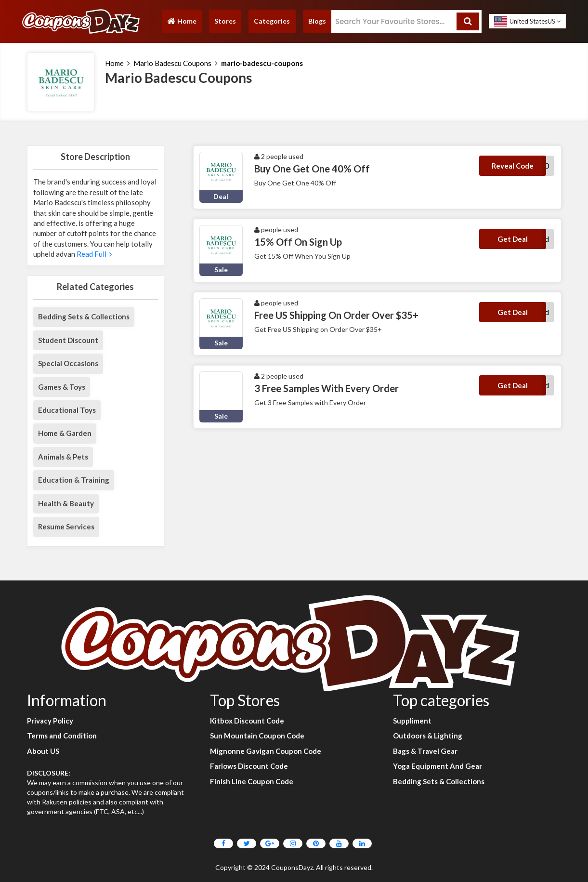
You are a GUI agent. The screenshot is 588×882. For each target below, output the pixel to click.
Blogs (317, 21)
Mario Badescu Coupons (172, 63)
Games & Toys (62, 387)
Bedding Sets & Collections (84, 316)
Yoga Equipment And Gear (438, 766)
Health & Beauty (66, 503)
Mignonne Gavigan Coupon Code (266, 751)
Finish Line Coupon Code (252, 781)
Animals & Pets (63, 457)
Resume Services (66, 527)
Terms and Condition (62, 736)
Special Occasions (68, 363)
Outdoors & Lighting (428, 736)
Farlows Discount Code (249, 766)
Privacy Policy (50, 721)
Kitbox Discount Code (247, 721)
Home (182, 23)
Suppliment (412, 721)
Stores (225, 21)
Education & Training (74, 480)
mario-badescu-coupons (262, 63)
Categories (272, 21)
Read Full (93, 254)
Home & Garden (65, 433)
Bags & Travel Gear (425, 751)
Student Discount (68, 340)
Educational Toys (67, 410)
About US (43, 751)
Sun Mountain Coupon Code (257, 736)
